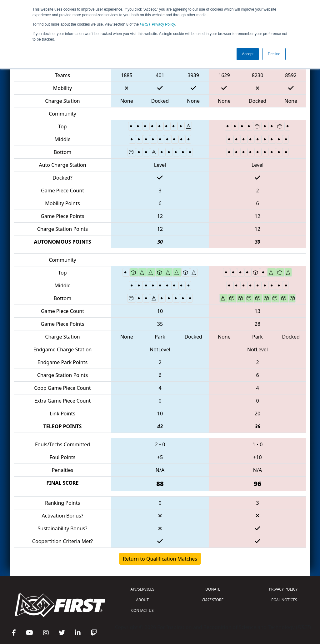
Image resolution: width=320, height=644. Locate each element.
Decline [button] (274, 54)
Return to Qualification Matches (160, 559)
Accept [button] (248, 54)
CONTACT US (142, 610)
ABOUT (142, 600)
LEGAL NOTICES (283, 600)
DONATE (213, 589)
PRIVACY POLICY (283, 589)
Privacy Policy (157, 24)
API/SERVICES (142, 589)
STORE (213, 600)
